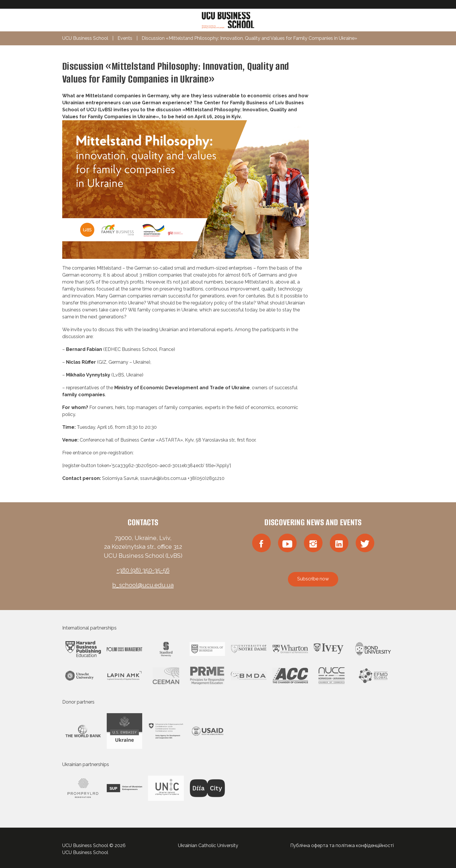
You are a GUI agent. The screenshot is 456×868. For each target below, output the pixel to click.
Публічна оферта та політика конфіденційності (342, 845)
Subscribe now (313, 579)
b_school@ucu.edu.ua (143, 585)
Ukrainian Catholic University (208, 845)
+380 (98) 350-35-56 (143, 570)
